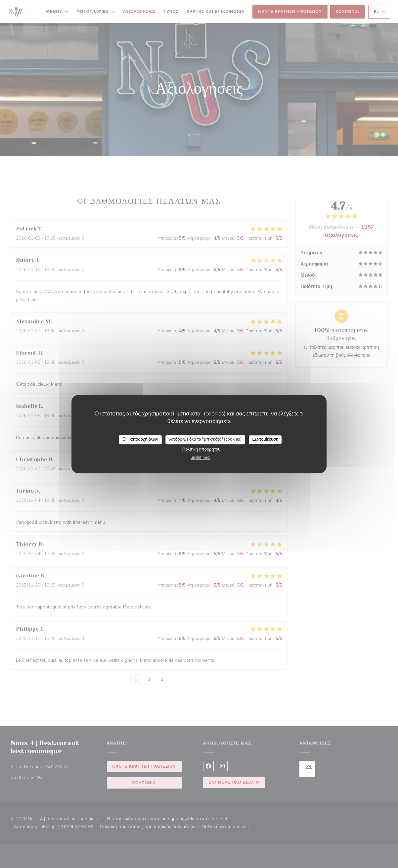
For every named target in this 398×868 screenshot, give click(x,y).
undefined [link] (200, 458)
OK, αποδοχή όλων (140, 439)
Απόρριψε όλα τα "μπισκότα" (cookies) (205, 439)
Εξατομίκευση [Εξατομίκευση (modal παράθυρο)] (265, 439)
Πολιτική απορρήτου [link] (201, 449)
